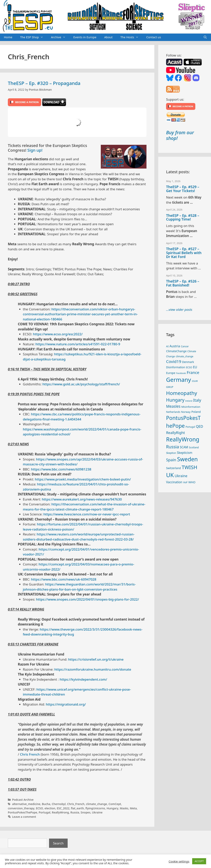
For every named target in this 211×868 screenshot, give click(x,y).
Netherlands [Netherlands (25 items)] (173, 412)
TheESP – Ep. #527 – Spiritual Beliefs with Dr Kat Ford (184, 253)
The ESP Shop (34, 37)
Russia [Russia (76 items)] (173, 447)
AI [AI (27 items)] (167, 346)
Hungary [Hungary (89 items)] (175, 400)
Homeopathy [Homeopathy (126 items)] (182, 393)
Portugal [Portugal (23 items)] (190, 427)
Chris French (30, 754)
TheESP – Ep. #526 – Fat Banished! (183, 283)
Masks (124, 808)
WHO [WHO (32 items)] (192, 482)
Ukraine (97, 812)
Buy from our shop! (180, 135)
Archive (60, 37)
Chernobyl (59, 804)
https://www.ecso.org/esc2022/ (58, 334)
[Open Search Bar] (205, 37)
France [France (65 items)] (193, 372)
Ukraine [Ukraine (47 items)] (181, 476)
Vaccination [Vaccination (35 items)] (174, 482)
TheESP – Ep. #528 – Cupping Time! (183, 217)
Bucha (46, 804)
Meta (133, 808)
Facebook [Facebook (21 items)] (181, 373)
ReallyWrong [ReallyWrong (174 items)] (183, 439)
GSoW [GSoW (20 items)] (195, 381)
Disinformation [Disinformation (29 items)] (176, 367)
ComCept (115, 804)
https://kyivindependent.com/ (83, 679)
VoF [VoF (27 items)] (185, 482)
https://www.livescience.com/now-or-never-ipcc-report (87, 514)
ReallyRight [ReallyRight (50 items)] (176, 433)
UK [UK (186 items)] (170, 475)
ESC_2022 (63, 808)
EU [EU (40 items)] (195, 367)
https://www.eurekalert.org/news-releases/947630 (82, 499)
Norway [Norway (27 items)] (186, 412)
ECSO (39, 808)
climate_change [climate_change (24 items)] (184, 356)
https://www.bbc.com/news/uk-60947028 (64, 579)
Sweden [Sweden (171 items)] (187, 459)
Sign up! (35, 150)
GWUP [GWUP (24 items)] (170, 387)
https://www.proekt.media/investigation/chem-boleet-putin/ (83, 479)
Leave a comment (24, 817)
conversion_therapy (21, 808)
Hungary (113, 808)
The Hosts (131, 37)
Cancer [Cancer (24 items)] (185, 346)
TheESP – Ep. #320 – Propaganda (44, 83)
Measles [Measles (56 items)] (173, 406)
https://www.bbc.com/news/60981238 (61, 469)
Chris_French (76, 804)
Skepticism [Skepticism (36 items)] (185, 453)
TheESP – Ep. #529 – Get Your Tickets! (183, 189)
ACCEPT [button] (199, 861)
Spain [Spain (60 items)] (171, 460)
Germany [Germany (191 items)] (179, 380)
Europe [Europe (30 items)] (171, 373)
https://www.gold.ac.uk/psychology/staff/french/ (81, 384)
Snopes (85, 812)
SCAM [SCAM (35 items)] (184, 447)
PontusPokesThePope (23, 812)
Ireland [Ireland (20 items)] (189, 401)
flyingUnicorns (95, 808)
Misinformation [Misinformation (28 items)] (191, 407)
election (50, 808)
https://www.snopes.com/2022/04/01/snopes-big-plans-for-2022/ (88, 599)
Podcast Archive (23, 800)
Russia (75, 812)
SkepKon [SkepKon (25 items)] (171, 453)
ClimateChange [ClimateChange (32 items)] (176, 351)
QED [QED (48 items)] (200, 426)
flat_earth (77, 808)
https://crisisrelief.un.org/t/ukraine (96, 659)
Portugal (44, 812)
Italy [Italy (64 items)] (197, 400)
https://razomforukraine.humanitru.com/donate (93, 669)
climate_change (96, 804)
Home (8, 37)
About (108, 37)
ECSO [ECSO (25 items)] (189, 367)
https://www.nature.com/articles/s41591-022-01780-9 (78, 344)
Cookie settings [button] (179, 861)
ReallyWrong (60, 812)
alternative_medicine (26, 804)
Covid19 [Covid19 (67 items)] (174, 361)
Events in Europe (85, 37)
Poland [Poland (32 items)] (196, 412)
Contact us (154, 37)
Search (58, 843)
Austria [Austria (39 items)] (175, 346)
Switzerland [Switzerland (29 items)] (173, 468)
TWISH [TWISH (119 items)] (190, 467)
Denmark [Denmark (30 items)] (188, 362)
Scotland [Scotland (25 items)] (194, 447)
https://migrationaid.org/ (66, 704)
